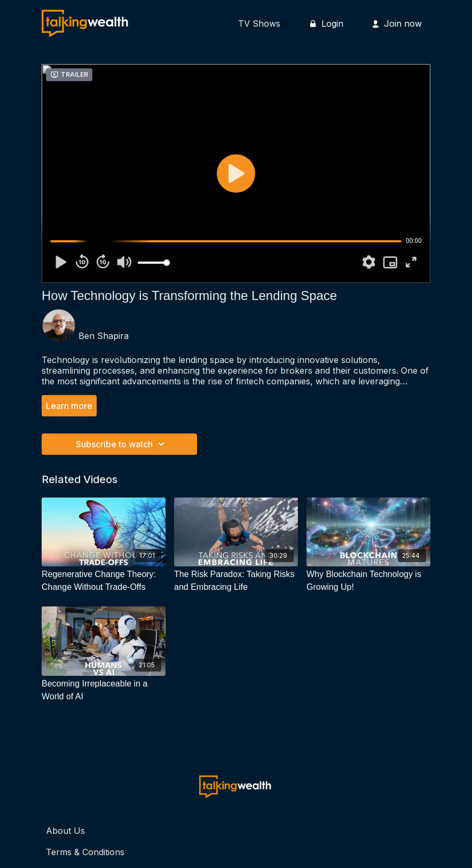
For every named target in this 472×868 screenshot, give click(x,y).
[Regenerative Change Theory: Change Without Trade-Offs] (104, 581)
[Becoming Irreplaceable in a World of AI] (104, 690)
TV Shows (259, 23)
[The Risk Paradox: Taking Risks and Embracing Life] (236, 581)
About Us (65, 831)
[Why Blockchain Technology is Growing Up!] (368, 581)
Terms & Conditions (85, 852)
